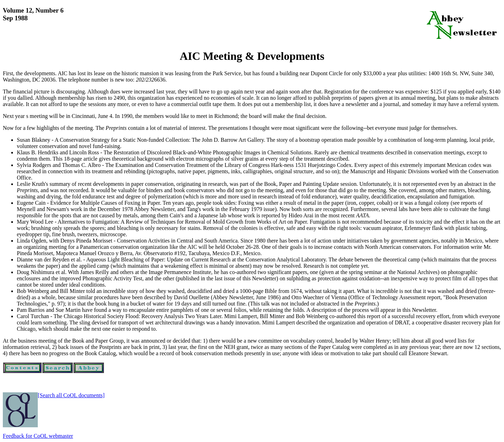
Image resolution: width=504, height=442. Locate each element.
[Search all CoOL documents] (71, 395)
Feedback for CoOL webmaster (38, 436)
